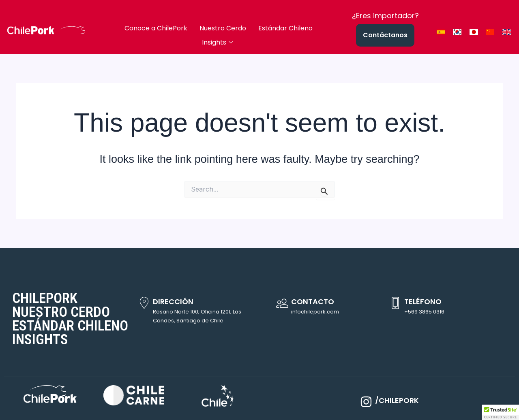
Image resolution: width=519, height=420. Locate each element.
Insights (218, 42)
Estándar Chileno (285, 28)
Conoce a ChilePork (156, 28)
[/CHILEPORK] (366, 402)
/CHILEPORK (397, 400)
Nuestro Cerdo (223, 28)
